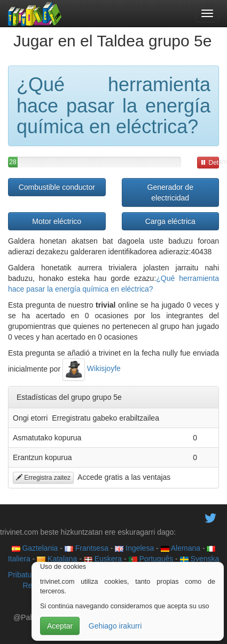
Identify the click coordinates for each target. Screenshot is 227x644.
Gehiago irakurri (115, 626)
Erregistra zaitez (43, 478)
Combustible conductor (57, 187)
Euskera (103, 559)
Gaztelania (35, 548)
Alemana (181, 548)
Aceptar (60, 626)
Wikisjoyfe (92, 368)
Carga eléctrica (170, 221)
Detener (210, 163)
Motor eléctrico (57, 221)
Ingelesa (134, 548)
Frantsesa (87, 548)
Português (151, 559)
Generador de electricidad (170, 192)
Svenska (200, 559)
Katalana (57, 559)
